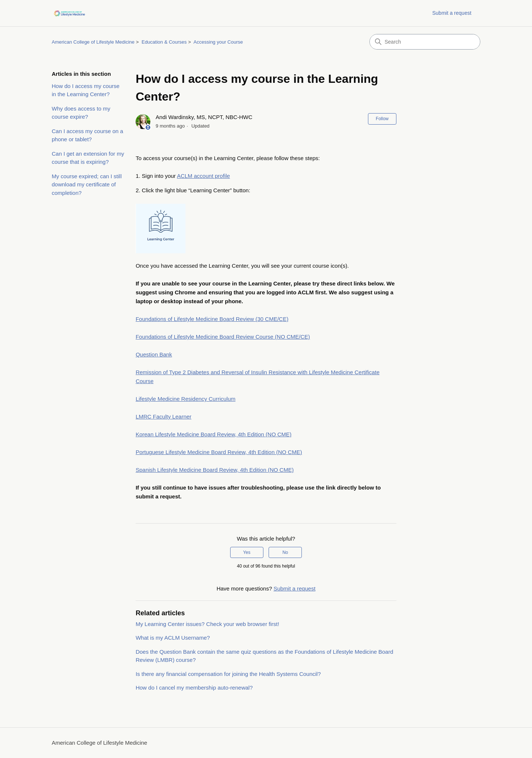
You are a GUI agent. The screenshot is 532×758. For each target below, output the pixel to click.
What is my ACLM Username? (173, 638)
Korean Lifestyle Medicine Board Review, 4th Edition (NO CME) (214, 434)
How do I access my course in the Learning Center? (86, 90)
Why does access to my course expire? (81, 113)
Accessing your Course (218, 42)
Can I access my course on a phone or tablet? (87, 135)
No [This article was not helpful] (285, 552)
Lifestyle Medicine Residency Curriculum (185, 399)
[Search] (425, 42)
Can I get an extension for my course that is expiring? (88, 158)
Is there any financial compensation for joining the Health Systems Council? (228, 674)
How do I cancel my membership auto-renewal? (194, 688)
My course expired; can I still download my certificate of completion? (87, 185)
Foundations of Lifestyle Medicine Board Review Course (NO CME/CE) (223, 337)
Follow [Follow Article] (382, 119)
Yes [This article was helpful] (247, 552)
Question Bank (154, 354)
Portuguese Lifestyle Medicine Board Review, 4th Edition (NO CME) (219, 452)
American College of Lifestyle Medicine (93, 42)
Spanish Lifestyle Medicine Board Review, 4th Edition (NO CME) (215, 470)
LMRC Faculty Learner (163, 417)
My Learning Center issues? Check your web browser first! (207, 624)
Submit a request (452, 13)
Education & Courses (164, 42)
